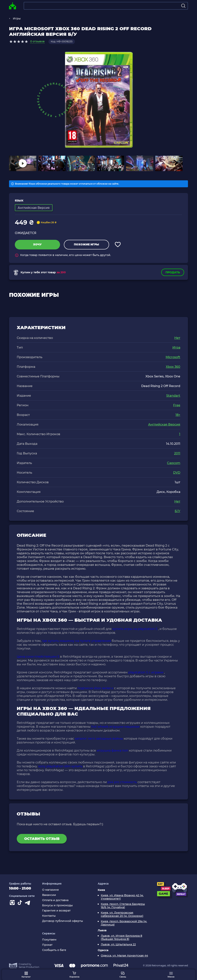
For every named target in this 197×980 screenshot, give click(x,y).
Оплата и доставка (55, 900)
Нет (177, 338)
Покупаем (49, 940)
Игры (17, 18)
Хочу (37, 244)
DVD (177, 473)
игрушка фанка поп (112, 750)
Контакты (49, 916)
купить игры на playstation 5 (135, 629)
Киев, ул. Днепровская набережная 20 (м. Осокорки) (122, 914)
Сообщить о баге (54, 950)
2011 (177, 453)
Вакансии (49, 895)
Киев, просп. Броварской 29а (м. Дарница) (124, 923)
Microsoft (173, 357)
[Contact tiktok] (21, 903)
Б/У (177, 511)
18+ (178, 415)
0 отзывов (37, 41)
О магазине (51, 890)
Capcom (174, 463)
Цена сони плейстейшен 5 (38, 657)
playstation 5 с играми (146, 672)
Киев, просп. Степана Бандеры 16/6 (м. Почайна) (123, 906)
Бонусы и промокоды (57, 905)
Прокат (47, 945)
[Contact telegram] (28, 903)
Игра (176, 347)
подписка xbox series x (95, 688)
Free (177, 405)
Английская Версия (164, 424)
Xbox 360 (173, 367)
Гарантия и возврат (56, 911)
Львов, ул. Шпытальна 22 (118, 944)
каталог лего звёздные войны (99, 739)
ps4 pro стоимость (122, 782)
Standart (173, 396)
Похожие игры (86, 244)
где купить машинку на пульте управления (76, 641)
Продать (173, 272)
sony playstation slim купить (60, 766)
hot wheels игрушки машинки (115, 727)
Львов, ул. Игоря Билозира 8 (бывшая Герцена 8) (121, 937)
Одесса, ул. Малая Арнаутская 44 (124, 956)
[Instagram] (13, 903)
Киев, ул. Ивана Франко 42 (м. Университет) (122, 897)
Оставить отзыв (42, 839)
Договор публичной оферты (63, 921)
